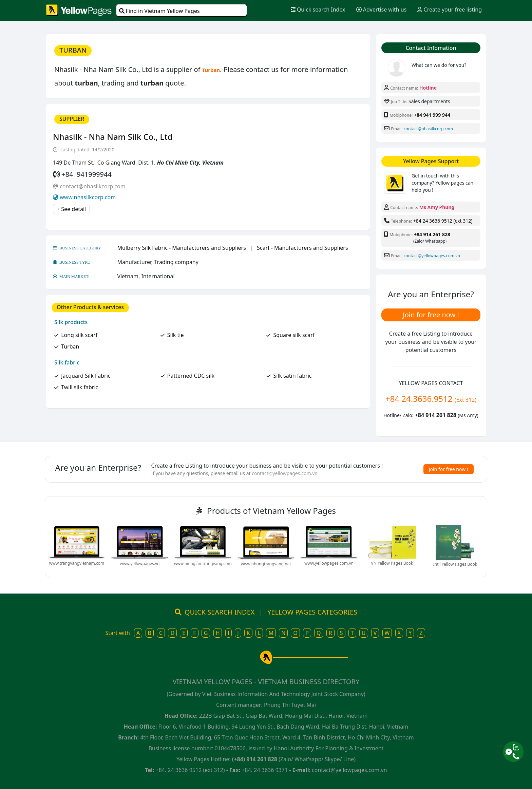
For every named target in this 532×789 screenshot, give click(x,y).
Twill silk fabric (80, 387)
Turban (70, 346)
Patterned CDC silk (191, 376)
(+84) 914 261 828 (255, 759)
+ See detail (71, 209)
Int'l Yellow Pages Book (455, 564)
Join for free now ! (431, 315)
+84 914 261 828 (432, 234)
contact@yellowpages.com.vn (432, 256)
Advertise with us (382, 10)
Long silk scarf (79, 335)
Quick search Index (318, 10)
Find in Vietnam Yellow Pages (159, 11)
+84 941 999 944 (432, 115)
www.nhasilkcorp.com (88, 197)
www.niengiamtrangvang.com (203, 563)
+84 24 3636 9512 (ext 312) (443, 221)
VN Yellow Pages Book (392, 563)
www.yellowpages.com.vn (329, 563)
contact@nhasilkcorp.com (92, 186)
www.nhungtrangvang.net (266, 564)
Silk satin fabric (292, 376)
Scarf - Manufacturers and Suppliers (302, 248)
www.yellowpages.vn (140, 563)
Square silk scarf (294, 335)
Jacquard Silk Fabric (86, 376)
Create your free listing (450, 10)
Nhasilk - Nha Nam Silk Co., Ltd (113, 137)
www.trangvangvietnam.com (77, 563)
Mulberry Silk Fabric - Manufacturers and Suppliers (182, 248)
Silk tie (176, 335)
